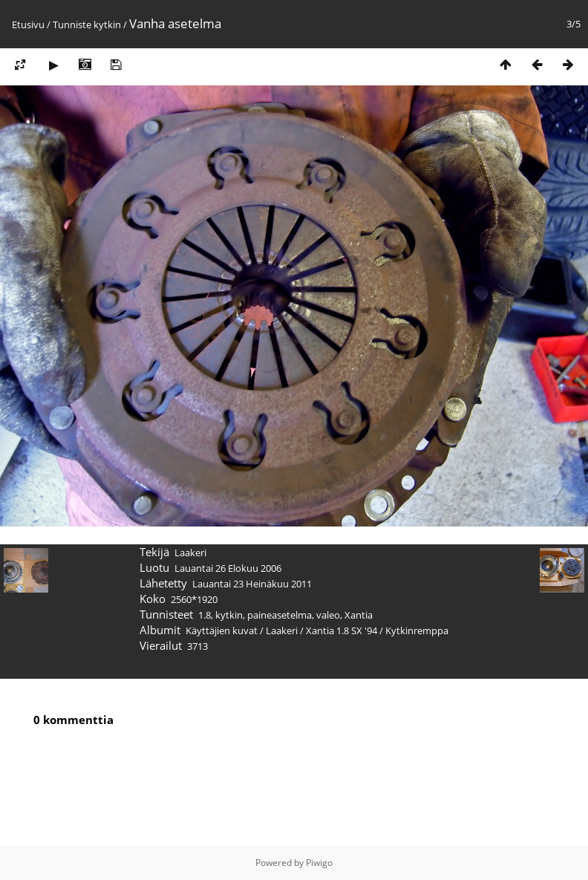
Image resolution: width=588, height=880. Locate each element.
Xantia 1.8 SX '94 (342, 630)
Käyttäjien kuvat (222, 630)
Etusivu (28, 25)
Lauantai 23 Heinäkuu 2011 (252, 584)
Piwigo (319, 863)
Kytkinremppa (417, 630)
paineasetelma (280, 615)
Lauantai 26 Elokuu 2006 (228, 568)
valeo (328, 615)
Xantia (359, 615)
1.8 (205, 615)
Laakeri (282, 630)
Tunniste (72, 25)
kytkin (107, 25)
